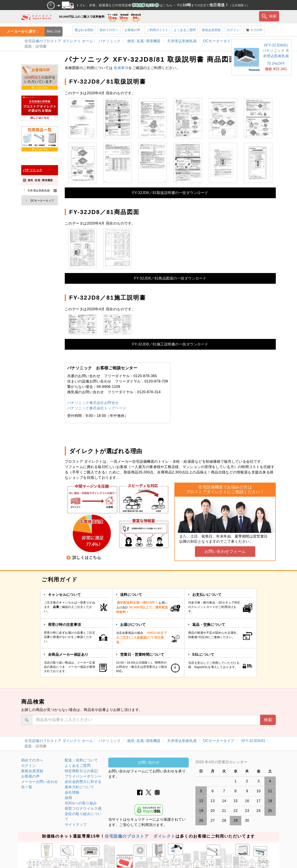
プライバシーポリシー (83, 776)
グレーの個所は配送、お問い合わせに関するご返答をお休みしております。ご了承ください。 (236, 762)
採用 (68, 798)
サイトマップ (76, 825)
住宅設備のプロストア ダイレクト (140, 836)
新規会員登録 (211, 30)
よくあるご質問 (185, 30)
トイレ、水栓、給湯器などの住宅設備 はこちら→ (148, 5)
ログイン (233, 30)
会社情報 (72, 792)
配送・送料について (81, 760)
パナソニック (110, 41)
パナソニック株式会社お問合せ (93, 403)
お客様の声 (132, 30)
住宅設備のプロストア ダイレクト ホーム (59, 41)
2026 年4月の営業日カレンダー (221, 762)
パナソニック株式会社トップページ (97, 408)
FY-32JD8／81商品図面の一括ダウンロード (170, 278)
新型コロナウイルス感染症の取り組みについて (83, 814)
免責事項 (121, 68)
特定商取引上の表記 (81, 771)
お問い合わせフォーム (225, 551)
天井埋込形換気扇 (182, 41)
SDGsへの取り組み (81, 803)
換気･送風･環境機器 (144, 41)
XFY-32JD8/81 (253, 741)
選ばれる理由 (84, 30)
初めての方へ (109, 30)
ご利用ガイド (157, 30)
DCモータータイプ (219, 41)
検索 (269, 16)
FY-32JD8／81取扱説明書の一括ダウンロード (170, 193)
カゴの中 (254, 30)
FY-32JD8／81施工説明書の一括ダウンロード (170, 344)
